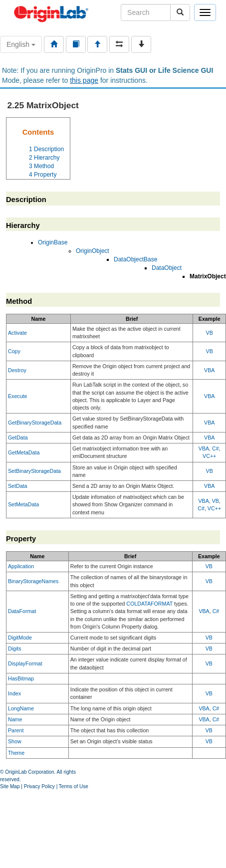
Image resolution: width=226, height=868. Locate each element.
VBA (209, 370)
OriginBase (53, 242)
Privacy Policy (39, 786)
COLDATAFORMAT (149, 604)
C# (216, 448)
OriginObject (93, 251)
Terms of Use (74, 786)
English (21, 44)
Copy (14, 351)
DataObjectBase (135, 259)
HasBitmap (21, 678)
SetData (18, 486)
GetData (18, 437)
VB (210, 333)
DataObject (167, 268)
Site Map (10, 786)
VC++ (209, 456)
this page (84, 80)
